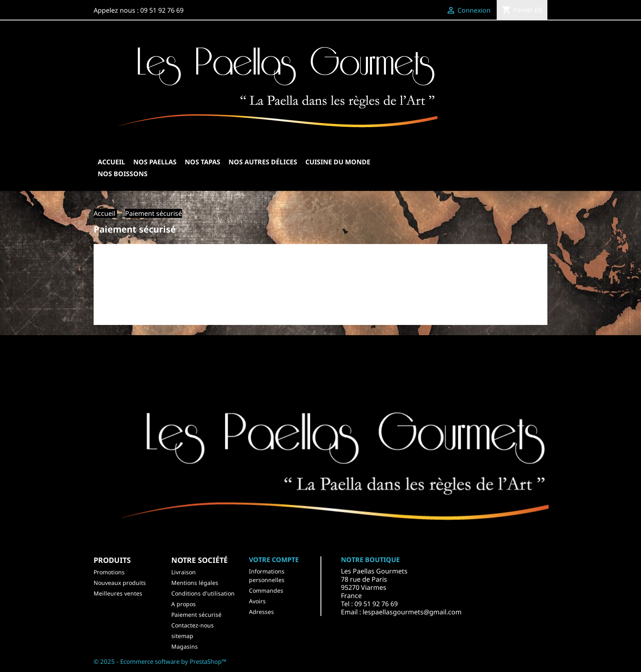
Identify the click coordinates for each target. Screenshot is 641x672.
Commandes (266, 590)
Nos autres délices (263, 162)
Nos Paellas (155, 162)
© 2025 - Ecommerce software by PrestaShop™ (160, 661)
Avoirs (257, 601)
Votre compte (274, 560)
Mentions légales (195, 583)
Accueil (111, 162)
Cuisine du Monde (338, 162)
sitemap (182, 636)
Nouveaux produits (120, 583)
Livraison (184, 572)
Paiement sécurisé (196, 615)
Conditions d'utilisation (203, 593)
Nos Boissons (123, 174)
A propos (184, 604)
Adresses (261, 612)
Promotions (109, 572)
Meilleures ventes (118, 593)
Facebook (228, 361)
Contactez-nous (193, 625)
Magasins (185, 646)
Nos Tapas (203, 162)
